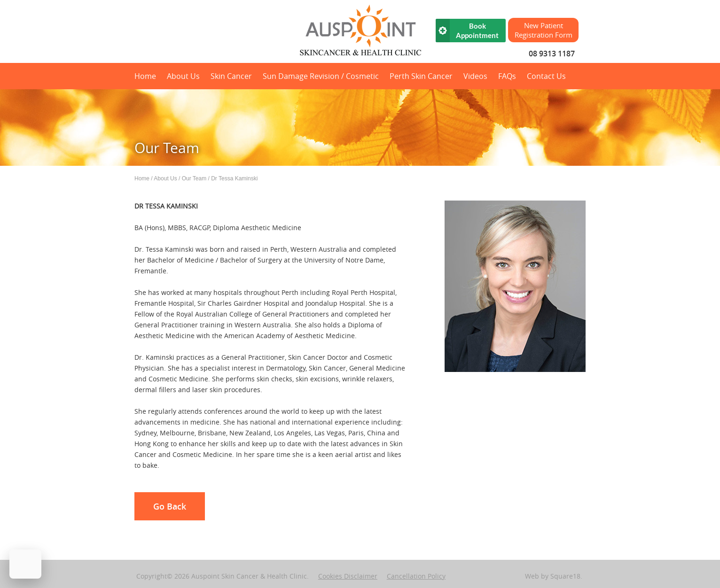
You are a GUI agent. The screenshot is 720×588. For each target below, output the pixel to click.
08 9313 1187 (552, 54)
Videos (475, 76)
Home (145, 76)
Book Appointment (477, 31)
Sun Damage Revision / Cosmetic (321, 76)
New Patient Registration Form (544, 30)
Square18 (565, 576)
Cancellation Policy (416, 576)
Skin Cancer (231, 76)
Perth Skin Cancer (421, 76)
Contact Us (546, 76)
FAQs (507, 76)
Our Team (194, 178)
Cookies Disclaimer (348, 576)
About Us (183, 76)
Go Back (170, 506)
